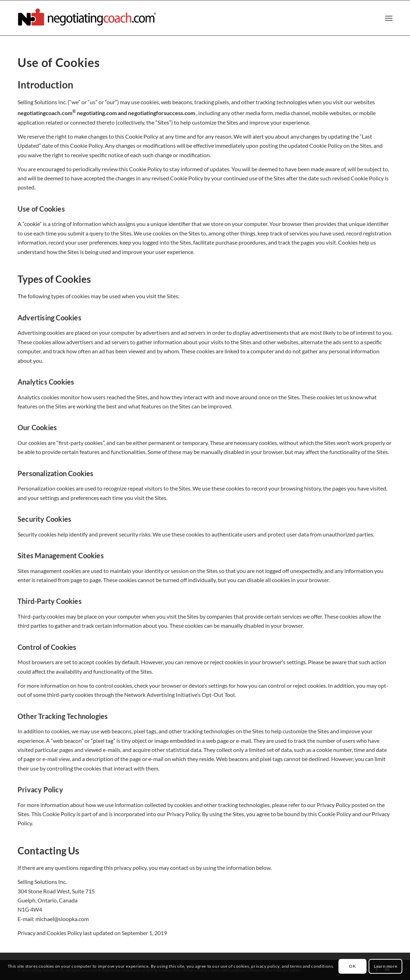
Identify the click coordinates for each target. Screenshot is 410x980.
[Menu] (389, 18)
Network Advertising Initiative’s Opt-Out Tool (179, 695)
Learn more (385, 966)
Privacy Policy (334, 805)
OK (352, 966)
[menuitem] (389, 18)
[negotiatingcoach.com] (88, 18)
